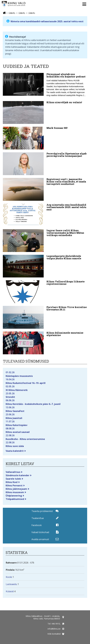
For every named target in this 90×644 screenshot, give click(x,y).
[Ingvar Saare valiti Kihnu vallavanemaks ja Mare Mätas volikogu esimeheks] (45, 241)
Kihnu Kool (12, 482)
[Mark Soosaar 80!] (45, 138)
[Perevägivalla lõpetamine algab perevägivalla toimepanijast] (45, 164)
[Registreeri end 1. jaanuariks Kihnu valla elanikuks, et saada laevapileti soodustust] (45, 189)
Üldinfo (12, 13)
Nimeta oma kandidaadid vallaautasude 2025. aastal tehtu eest (47, 21)
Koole (9, 577)
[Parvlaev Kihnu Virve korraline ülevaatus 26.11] (45, 317)
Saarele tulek (13, 479)
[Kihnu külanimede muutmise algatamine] (45, 343)
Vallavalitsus (13, 472)
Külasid (10, 591)
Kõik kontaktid (54, 634)
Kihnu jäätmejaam (16, 489)
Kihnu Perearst (14, 485)
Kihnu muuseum (15, 492)
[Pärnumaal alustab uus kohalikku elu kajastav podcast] (45, 86)
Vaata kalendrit (15, 451)
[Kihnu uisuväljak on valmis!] (45, 112)
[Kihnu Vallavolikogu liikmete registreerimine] (45, 292)
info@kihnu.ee (54, 629)
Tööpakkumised (15, 499)
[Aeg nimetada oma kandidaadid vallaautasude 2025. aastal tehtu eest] (45, 215)
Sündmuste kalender (18, 475)
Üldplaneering (14, 496)
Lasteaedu (11, 584)
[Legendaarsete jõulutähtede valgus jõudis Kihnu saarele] (45, 266)
